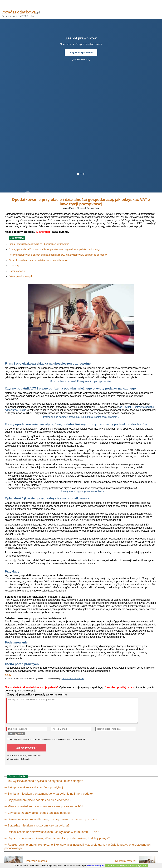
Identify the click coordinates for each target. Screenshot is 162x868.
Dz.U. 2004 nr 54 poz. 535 (73, 679)
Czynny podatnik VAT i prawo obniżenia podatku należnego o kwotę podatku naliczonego (55, 249)
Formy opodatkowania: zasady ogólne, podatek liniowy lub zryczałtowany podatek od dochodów (58, 255)
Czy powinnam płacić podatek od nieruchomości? (39, 800)
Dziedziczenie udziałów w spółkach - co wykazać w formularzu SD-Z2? (53, 832)
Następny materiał (126, 861)
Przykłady (14, 266)
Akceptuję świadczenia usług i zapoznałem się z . (47, 739)
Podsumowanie (17, 271)
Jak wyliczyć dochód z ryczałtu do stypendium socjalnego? (45, 781)
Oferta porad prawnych (21, 276)
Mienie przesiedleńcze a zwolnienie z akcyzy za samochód (45, 806)
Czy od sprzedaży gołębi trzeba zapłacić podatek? (40, 813)
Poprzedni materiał (37, 861)
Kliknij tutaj (43, 232)
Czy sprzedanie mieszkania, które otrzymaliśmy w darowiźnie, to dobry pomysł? (59, 838)
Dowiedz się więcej (95, 865)
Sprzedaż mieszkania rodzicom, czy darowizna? (38, 826)
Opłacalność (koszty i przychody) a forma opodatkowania (38, 260)
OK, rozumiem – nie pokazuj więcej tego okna (126, 865)
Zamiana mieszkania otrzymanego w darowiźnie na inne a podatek (50, 794)
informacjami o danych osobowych (72, 739)
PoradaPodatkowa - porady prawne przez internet (25, 13)
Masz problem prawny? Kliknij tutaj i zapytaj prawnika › (81, 381)
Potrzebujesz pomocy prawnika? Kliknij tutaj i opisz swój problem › (81, 417)
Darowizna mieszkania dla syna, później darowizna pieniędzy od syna (52, 819)
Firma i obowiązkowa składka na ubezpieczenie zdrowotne (39, 244)
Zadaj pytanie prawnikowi (81, 52)
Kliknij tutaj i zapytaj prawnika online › (82, 491)
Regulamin (22, 739)
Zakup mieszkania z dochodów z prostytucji (35, 787)
